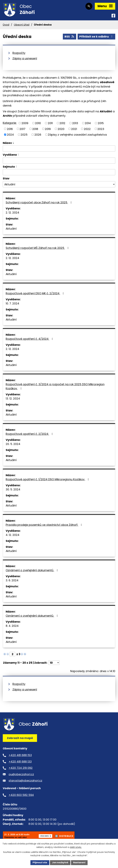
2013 (75, 123)
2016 (10, 129)
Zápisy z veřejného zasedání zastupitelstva (77, 135)
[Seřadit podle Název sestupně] (14, 143)
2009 (25, 123)
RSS (70, 37)
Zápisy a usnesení (25, 58)
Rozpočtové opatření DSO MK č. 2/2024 (35, 293)
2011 (50, 123)
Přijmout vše (40, 862)
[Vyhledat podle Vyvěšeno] (59, 161)
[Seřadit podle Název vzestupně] (14, 142)
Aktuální (11, 229)
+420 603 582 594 (21, 795)
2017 (22, 129)
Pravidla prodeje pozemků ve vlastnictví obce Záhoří (44, 525)
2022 (87, 129)
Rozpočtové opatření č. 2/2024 (30, 434)
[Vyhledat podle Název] (59, 148)
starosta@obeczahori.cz (25, 781)
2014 (88, 123)
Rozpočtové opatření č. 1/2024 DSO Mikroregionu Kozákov (48, 479)
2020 (61, 129)
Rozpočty (19, 53)
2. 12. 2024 (12, 213)
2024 (10, 135)
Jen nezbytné (60, 862)
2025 (24, 135)
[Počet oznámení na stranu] (54, 663)
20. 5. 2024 (13, 444)
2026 (38, 135)
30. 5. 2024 (13, 489)
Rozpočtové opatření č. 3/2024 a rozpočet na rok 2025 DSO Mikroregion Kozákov (55, 386)
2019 (48, 129)
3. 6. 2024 (12, 580)
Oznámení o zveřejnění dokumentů (32, 570)
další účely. (76, 847)
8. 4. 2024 (12, 626)
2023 (101, 129)
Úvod (6, 25)
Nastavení (79, 862)
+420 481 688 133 (20, 762)
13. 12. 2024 (13, 398)
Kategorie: (10, 123)
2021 (74, 129)
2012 (62, 123)
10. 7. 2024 (12, 303)
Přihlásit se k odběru (96, 37)
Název (7, 143)
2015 (101, 123)
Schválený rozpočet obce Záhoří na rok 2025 (39, 202)
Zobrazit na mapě (20, 738)
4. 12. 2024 (13, 535)
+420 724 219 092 (21, 768)
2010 (38, 123)
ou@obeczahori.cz (21, 774)
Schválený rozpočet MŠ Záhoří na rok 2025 (38, 248)
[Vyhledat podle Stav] (59, 184)
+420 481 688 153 (20, 755)
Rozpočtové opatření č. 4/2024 (30, 339)
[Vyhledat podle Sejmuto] (59, 172)
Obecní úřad (22, 25)
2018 (35, 129)
